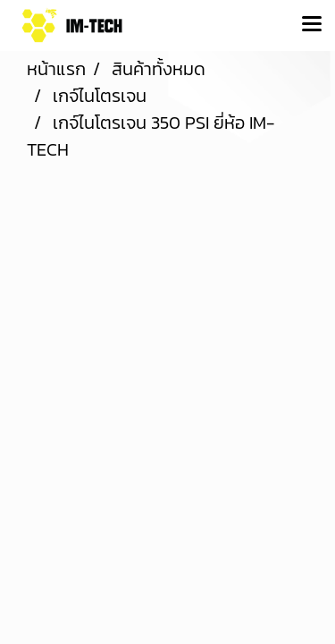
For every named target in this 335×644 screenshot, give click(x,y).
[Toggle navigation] (312, 25)
